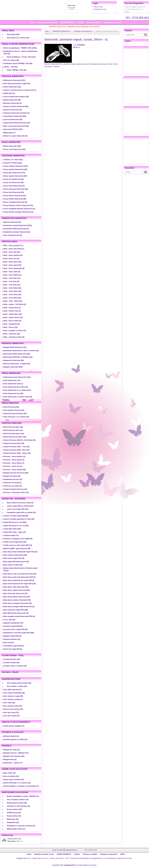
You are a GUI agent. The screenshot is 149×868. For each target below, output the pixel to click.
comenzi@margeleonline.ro (67, 850)
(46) (17, 70)
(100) (13, 129)
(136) (13, 120)
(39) (14, 183)
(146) (15, 542)
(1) (20, 90)
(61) (13, 265)
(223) (11, 407)
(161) (17, 377)
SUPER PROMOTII (68, 22)
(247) (17, 390)
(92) (16, 126)
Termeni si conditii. (94, 22)
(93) (20, 440)
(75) (23, 796)
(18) (16, 492)
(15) (18, 38)
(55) (15, 199)
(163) (15, 176)
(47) (17, 450)
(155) (12, 529)
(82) (17, 364)
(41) (18, 205)
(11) (11, 535)
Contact (80, 22)
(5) (15, 304)
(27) (13, 430)
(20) (11, 60)
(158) (13, 34)
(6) (13, 235)
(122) (12, 87)
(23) (13, 636)
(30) (16, 562)
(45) (14, 443)
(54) (14, 192)
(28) (13, 427)
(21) (15, 196)
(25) (16, 417)
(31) (13, 822)
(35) (11, 663)
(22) (12, 288)
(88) (16, 106)
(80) (18, 64)
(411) (13, 160)
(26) (14, 179)
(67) (9, 643)
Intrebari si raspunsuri (112, 22)
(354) (12, 146)
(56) (17, 548)
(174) (12, 380)
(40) (15, 437)
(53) (17, 590)
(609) (15, 522)
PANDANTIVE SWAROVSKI (61, 31)
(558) (15, 116)
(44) (12, 295)
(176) (14, 173)
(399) (19, 633)
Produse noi (8, 835)
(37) (16, 753)
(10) (15, 331)
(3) (13, 486)
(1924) (18, 225)
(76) (13, 623)
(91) (18, 357)
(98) (16, 516)
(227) (18, 509)
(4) (13, 103)
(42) (11, 67)
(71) (13, 245)
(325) (13, 163)
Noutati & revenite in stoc (48, 22)
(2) (14, 460)
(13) (13, 110)
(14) (9, 93)
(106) (15, 169)
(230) (16, 473)
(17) (17, 113)
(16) (12, 262)
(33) (21, 552)
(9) (14, 337)
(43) (17, 447)
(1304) (20, 48)
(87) (14, 186)
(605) (13, 367)
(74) (18, 800)
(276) (20, 584)
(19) (13, 314)
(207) (16, 166)
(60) (12, 100)
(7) (12, 308)
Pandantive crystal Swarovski (83, 31)
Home (33, 22)
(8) (15, 202)
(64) (14, 813)
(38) (12, 291)
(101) (14, 80)
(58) (16, 526)
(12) (12, 278)
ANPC (122, 854)
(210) (20, 506)
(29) (18, 397)
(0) (15, 136)
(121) (21, 57)
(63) (13, 394)
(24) (17, 123)
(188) (16, 610)
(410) (15, 149)
